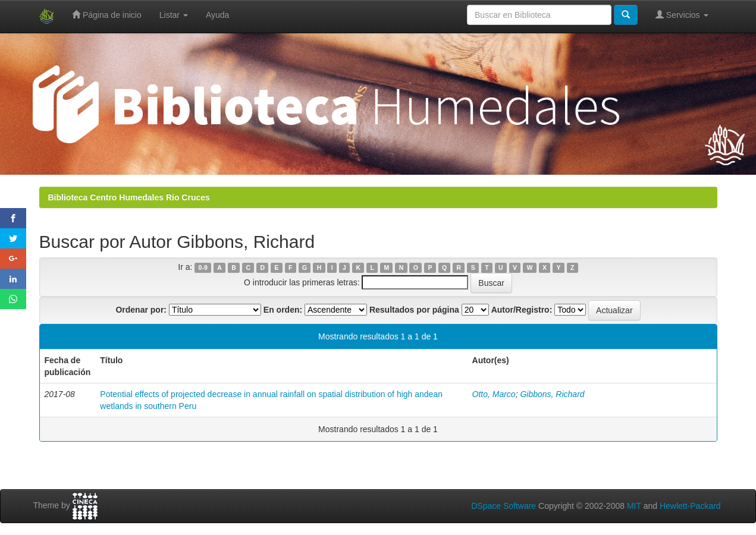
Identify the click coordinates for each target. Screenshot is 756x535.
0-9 (203, 267)
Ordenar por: (141, 310)
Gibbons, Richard (552, 394)
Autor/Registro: (522, 310)
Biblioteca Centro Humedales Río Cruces (129, 197)
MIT (634, 506)
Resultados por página (414, 310)
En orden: (283, 310)
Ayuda (217, 15)
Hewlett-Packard (690, 506)
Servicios (682, 15)
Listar (174, 15)
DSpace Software (504, 506)
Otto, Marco (494, 394)
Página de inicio (107, 15)
